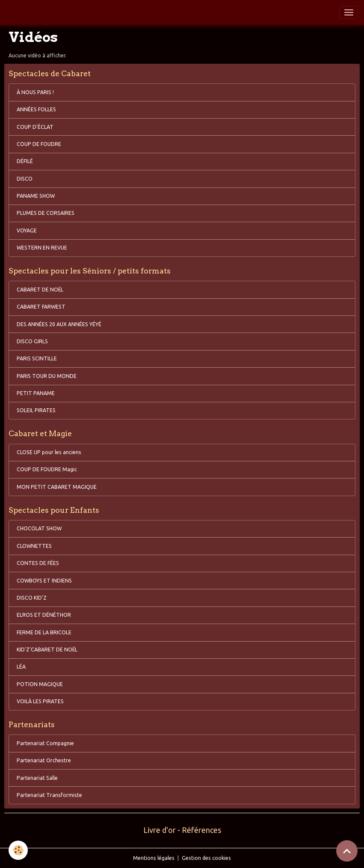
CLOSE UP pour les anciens (49, 452)
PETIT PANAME (36, 393)
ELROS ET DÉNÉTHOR (44, 615)
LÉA (21, 667)
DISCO (25, 179)
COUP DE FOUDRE (39, 144)
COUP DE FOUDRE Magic (47, 469)
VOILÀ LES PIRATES (40, 701)
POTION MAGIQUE (40, 684)
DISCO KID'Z (32, 598)
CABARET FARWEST (41, 307)
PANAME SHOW (36, 196)
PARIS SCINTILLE (37, 358)
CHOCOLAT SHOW (39, 528)
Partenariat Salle (37, 778)
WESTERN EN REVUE (42, 248)
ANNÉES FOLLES (36, 109)
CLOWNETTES (34, 546)
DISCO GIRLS (32, 341)
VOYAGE (27, 230)
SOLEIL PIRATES (36, 410)
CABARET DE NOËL (40, 290)
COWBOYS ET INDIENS (44, 581)
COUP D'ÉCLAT (35, 127)
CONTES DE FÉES (38, 563)
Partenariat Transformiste (49, 795)
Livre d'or (160, 830)
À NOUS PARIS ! (35, 92)
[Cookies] (18, 850)
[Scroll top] (347, 851)
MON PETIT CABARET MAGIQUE (57, 487)
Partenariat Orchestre (44, 760)
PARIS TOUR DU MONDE (47, 376)
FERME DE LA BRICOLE (44, 632)
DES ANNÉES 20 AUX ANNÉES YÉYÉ (59, 324)
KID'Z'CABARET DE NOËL (47, 650)
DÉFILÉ (25, 161)
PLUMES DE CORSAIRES (46, 213)
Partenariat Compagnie (45, 743)
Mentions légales (154, 858)
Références (201, 830)
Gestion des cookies (206, 858)
